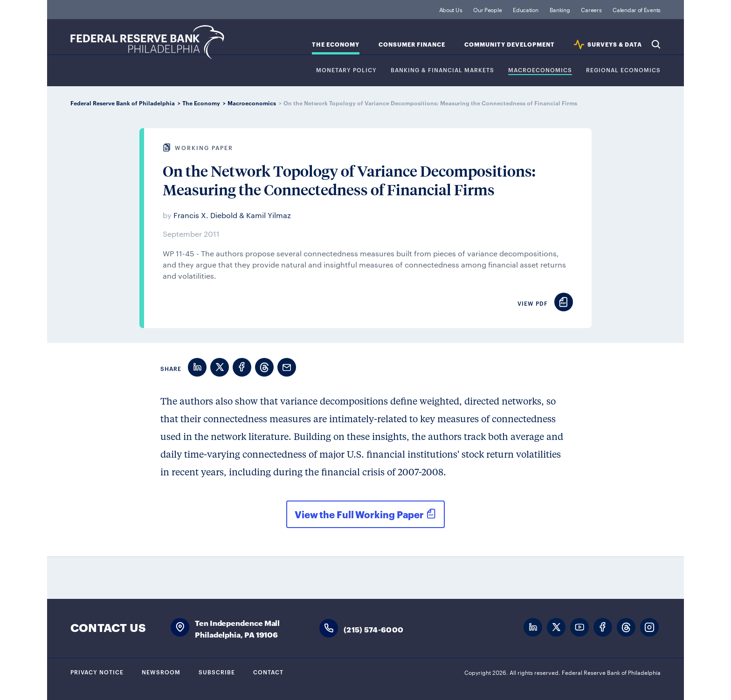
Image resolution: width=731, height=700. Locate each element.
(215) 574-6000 (373, 629)
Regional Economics (623, 70)
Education (525, 9)
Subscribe (217, 672)
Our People (487, 9)
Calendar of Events (637, 9)
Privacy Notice (97, 672)
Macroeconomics (540, 70)
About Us (451, 9)
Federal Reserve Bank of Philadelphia (147, 42)
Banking (560, 9)
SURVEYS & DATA (615, 45)
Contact (268, 672)
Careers (591, 9)
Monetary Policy (346, 70)
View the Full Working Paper (359, 514)
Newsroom (161, 672)
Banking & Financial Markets (442, 70)
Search (656, 44)
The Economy (336, 45)
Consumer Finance (412, 45)
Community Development (510, 45)
